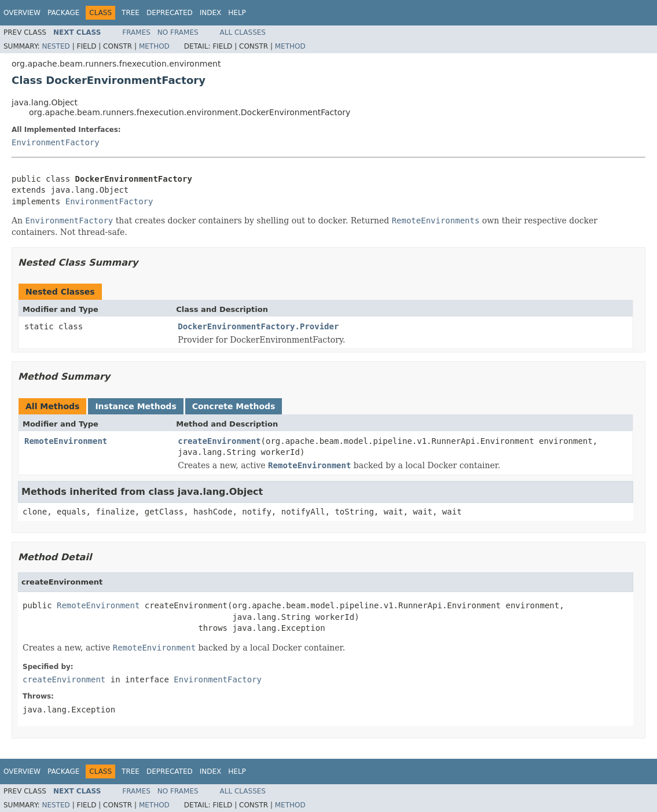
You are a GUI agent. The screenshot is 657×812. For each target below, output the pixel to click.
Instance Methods (135, 406)
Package (63, 13)
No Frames (178, 32)
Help (237, 13)
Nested (56, 46)
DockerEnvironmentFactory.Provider (258, 326)
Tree (131, 13)
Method (154, 46)
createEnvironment (219, 441)
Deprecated (170, 13)
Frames (136, 32)
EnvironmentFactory (56, 142)
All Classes (243, 32)
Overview (22, 13)
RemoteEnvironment (66, 441)
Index (211, 13)
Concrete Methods (234, 406)
